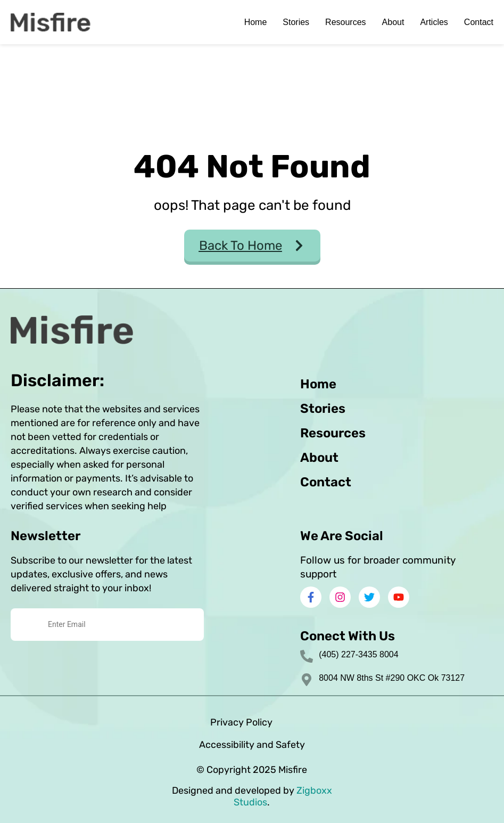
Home (256, 22)
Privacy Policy (241, 722)
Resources (345, 22)
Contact (479, 22)
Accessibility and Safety (252, 745)
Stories (296, 22)
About (393, 22)
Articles (434, 22)
